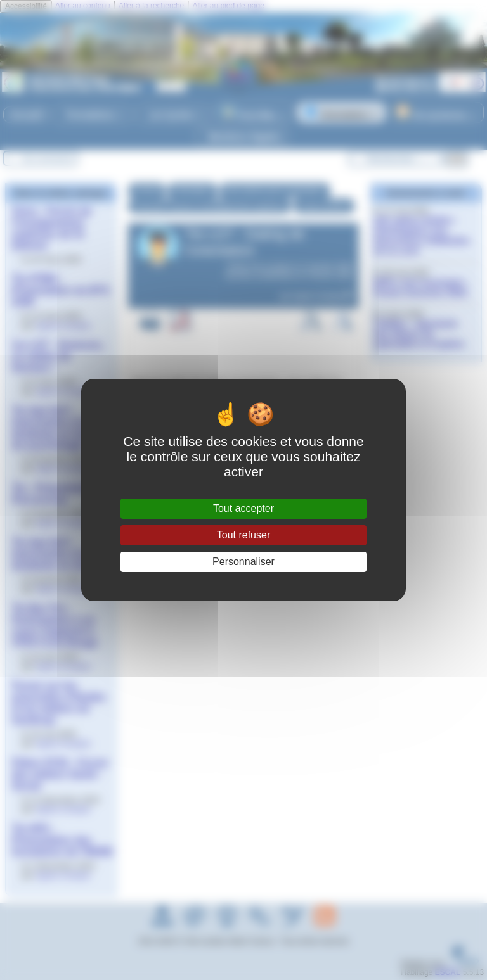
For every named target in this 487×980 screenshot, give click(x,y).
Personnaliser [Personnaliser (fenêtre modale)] (243, 562)
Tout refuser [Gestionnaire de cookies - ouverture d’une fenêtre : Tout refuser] (243, 535)
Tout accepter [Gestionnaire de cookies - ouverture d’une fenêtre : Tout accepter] (243, 508)
